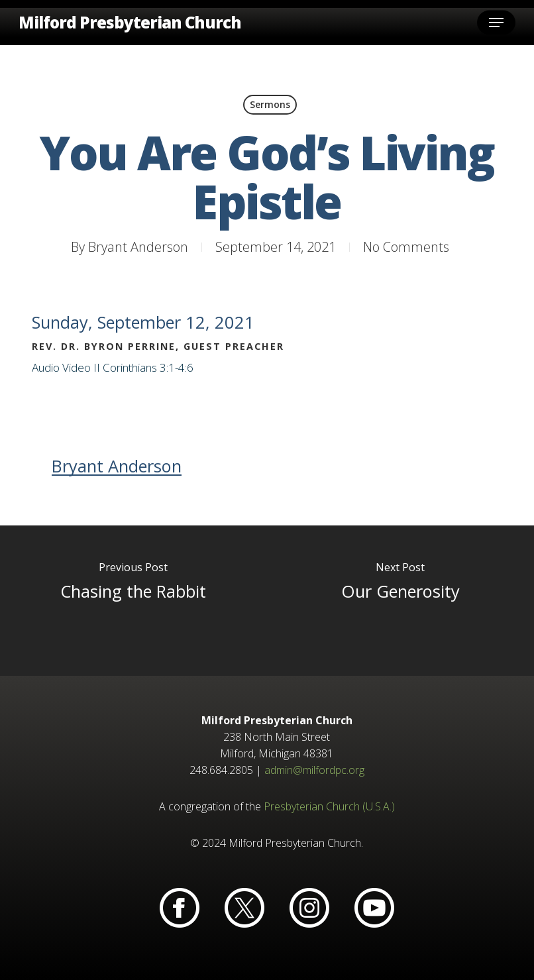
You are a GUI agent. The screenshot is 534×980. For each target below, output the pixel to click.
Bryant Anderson (138, 247)
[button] (496, 23)
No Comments (406, 247)
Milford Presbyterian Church (130, 23)
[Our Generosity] (400, 601)
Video (77, 367)
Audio (46, 367)
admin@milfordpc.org (314, 770)
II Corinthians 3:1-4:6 (143, 367)
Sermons (270, 104)
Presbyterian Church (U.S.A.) (329, 806)
